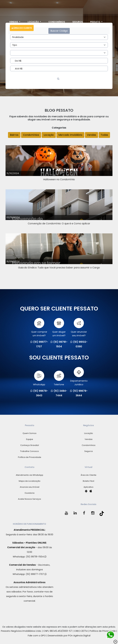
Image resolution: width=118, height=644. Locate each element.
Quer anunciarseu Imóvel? (79, 328)
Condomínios (57, 22)
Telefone (59, 378)
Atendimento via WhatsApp (29, 475)
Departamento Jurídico (79, 377)
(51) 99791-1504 (36, 557)
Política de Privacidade (30, 457)
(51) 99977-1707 (36, 574)
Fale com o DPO (37, 635)
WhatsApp (39, 378)
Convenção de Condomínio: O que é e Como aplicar (59, 223)
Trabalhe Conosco (29, 451)
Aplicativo (88, 487)
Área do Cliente (22, 28)
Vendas (14, 22)
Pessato (95, 22)
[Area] (59, 37)
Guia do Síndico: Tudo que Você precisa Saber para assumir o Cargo (59, 268)
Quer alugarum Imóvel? (59, 328)
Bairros (14, 135)
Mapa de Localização (30, 481)
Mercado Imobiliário (70, 135)
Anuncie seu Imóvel (30, 487)
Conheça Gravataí (30, 445)
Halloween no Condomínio (59, 179)
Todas (104, 135)
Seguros (78, 22)
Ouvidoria (29, 493)
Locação (33, 22)
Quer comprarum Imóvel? (39, 328)
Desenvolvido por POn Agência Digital (69, 635)
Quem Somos (29, 433)
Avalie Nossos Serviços (29, 499)
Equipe (30, 439)
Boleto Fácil (88, 481)
